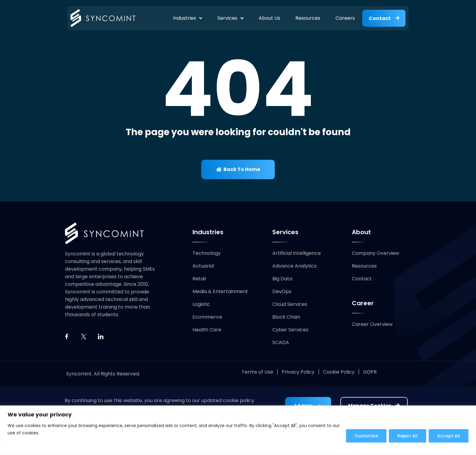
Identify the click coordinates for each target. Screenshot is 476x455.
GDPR (370, 372)
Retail (199, 279)
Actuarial (203, 266)
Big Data (282, 279)
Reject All (407, 436)
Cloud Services (290, 304)
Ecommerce (207, 317)
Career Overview (372, 325)
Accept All (448, 436)
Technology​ (207, 253)
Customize (365, 436)
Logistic (201, 304)
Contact (362, 279)
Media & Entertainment (220, 292)
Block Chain (286, 317)
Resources (307, 18)
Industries (187, 18)
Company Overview (376, 253)
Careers (345, 18)
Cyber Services (290, 330)
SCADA (281, 343)
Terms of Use (257, 372)
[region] (238, 430)
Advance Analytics (294, 266)
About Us (269, 18)
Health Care (207, 330)
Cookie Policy (339, 372)
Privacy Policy (298, 372)
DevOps (282, 292)
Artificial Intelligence (297, 253)
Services (230, 18)
